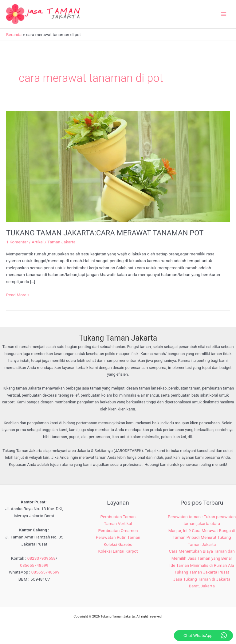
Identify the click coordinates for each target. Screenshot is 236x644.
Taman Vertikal (118, 523)
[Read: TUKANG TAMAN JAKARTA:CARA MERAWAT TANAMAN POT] (118, 166)
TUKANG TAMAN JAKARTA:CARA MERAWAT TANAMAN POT (105, 233)
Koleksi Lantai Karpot (118, 551)
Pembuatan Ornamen (118, 530)
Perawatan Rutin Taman (118, 537)
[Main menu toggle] (224, 14)
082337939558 (41, 558)
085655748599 (34, 565)
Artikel (38, 242)
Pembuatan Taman (118, 517)
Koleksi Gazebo (118, 544)
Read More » (18, 294)
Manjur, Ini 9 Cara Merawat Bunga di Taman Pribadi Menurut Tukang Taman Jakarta (202, 537)
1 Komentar (17, 242)
